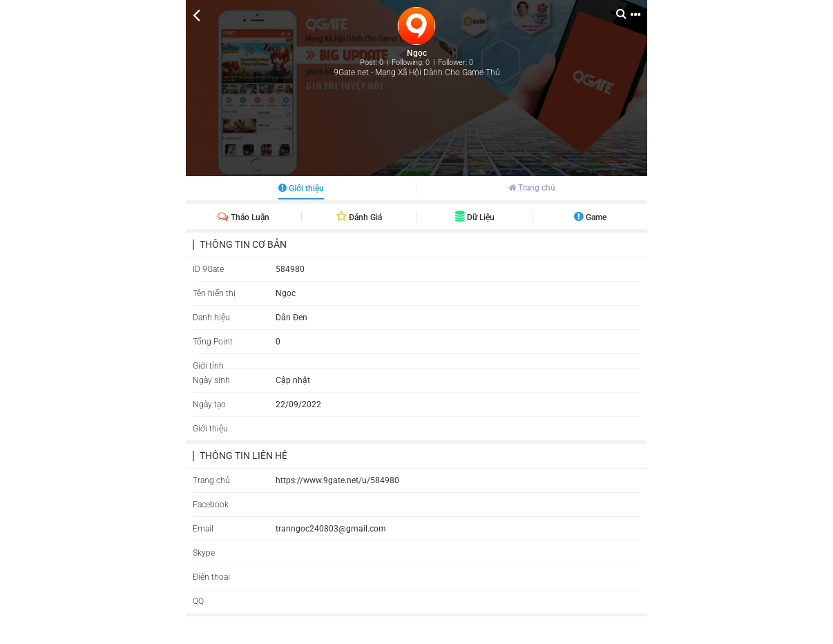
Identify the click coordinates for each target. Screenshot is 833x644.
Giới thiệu (301, 188)
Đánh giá (359, 217)
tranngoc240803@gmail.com (331, 529)
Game (590, 217)
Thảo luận (243, 217)
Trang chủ (532, 188)
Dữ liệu (475, 217)
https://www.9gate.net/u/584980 (337, 480)
